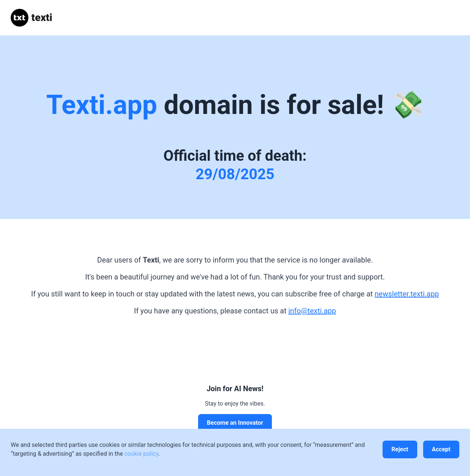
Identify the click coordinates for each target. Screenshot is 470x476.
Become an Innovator (235, 423)
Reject (400, 449)
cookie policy (141, 454)
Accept (441, 449)
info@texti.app (312, 311)
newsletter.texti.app (407, 294)
